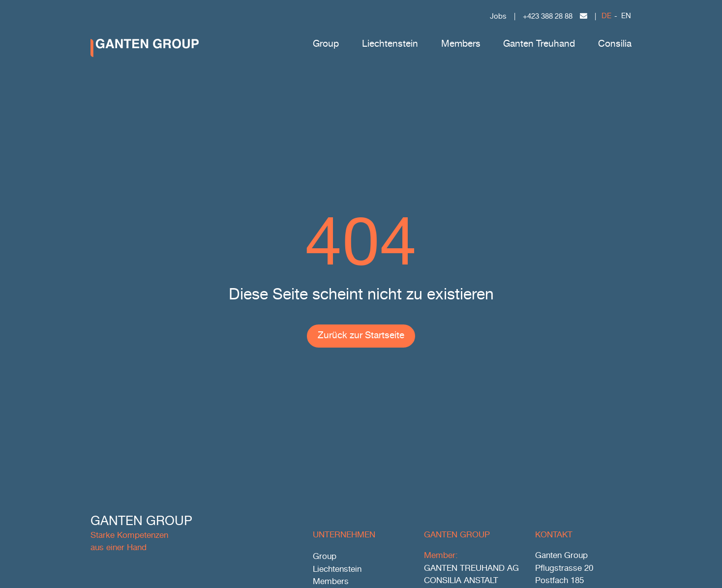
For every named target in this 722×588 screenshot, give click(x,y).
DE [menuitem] (606, 16)
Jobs (498, 17)
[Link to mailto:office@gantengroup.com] (584, 16)
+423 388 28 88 (548, 17)
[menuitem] (606, 17)
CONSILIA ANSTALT (461, 581)
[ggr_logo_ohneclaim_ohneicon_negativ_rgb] (145, 43)
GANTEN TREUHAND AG (471, 569)
